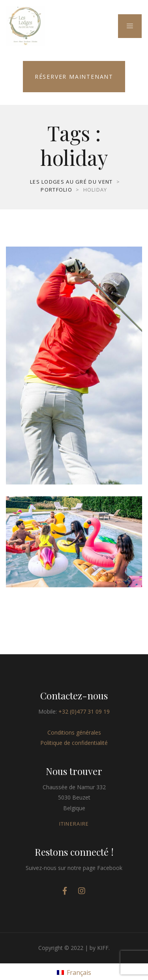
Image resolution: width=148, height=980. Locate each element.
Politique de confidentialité (74, 743)
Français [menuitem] (79, 972)
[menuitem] (74, 972)
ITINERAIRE (74, 824)
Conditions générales (74, 732)
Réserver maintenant (74, 77)
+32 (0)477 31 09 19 (84, 711)
